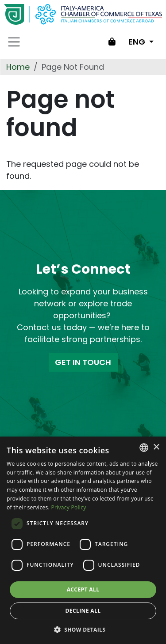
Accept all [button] (83, 589)
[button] (83, 629)
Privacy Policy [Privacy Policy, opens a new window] (68, 507)
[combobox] (144, 448)
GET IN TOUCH (83, 362)
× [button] (156, 447)
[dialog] (83, 540)
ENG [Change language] (138, 42)
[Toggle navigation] (14, 42)
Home (18, 67)
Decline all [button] (83, 611)
